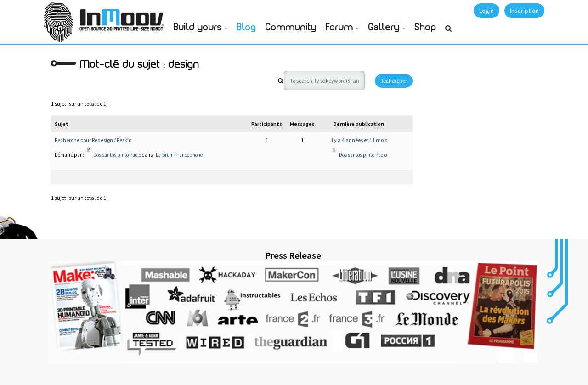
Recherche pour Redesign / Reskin (93, 140)
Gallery (384, 27)
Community (291, 27)
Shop (426, 27)
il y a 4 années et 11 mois (359, 140)
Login (486, 11)
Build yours (198, 27)
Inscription (524, 11)
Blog (247, 27)
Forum (339, 27)
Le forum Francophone (179, 155)
